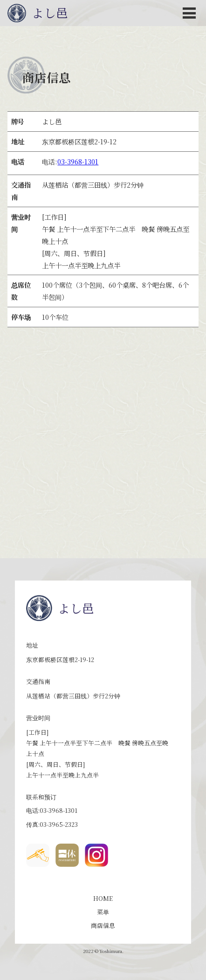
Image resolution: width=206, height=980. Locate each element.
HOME (103, 898)
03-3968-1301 (78, 161)
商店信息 (103, 925)
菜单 (103, 912)
